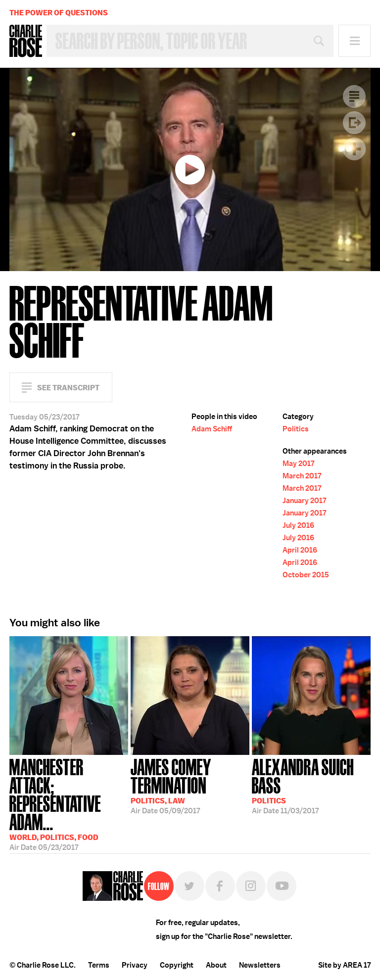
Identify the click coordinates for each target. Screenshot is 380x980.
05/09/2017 (190, 785)
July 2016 (298, 525)
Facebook (220, 886)
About (216, 965)
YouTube (282, 886)
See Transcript (68, 388)
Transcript (354, 96)
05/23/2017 (69, 799)
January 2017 (304, 501)
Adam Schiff (212, 429)
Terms (99, 965)
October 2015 (306, 575)
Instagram (251, 886)
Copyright (177, 965)
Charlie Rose (26, 41)
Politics (296, 429)
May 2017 (298, 464)
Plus (354, 149)
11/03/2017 (311, 785)
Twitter (190, 886)
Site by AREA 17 (344, 965)
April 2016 (300, 550)
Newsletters (260, 965)
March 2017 (302, 476)
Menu (355, 41)
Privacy (135, 965)
